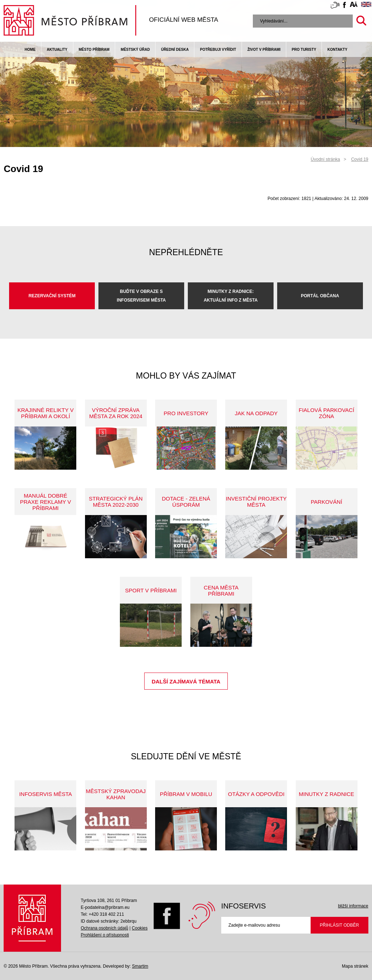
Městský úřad (135, 50)
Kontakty (337, 50)
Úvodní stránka (325, 159)
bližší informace (353, 906)
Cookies (140, 928)
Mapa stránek (355, 966)
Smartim (140, 966)
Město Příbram (94, 50)
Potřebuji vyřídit (218, 50)
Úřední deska (175, 50)
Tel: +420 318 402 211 (102, 914)
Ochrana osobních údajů (104, 928)
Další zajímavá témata (186, 681)
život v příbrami (264, 50)
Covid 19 (359, 159)
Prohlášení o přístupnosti (105, 935)
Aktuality (57, 50)
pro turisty (304, 50)
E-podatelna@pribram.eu (105, 907)
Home (30, 50)
